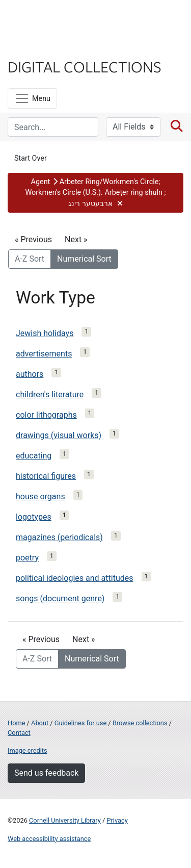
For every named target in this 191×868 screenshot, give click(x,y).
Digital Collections (85, 66)
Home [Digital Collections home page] (16, 723)
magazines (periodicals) (59, 537)
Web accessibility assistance (49, 839)
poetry (27, 558)
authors (30, 374)
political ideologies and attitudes (75, 578)
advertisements (44, 354)
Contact (19, 733)
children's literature (50, 394)
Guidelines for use (80, 723)
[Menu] (32, 98)
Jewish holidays (45, 333)
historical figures (46, 476)
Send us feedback (46, 773)
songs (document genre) (60, 598)
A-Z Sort (30, 259)
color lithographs (46, 415)
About (40, 723)
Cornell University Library (65, 820)
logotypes (34, 517)
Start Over (31, 158)
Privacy (117, 820)
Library (38, 47)
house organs (40, 496)
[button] (95, 193)
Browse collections (140, 723)
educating (34, 456)
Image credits (28, 750)
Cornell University (59, 20)
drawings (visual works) (59, 435)
